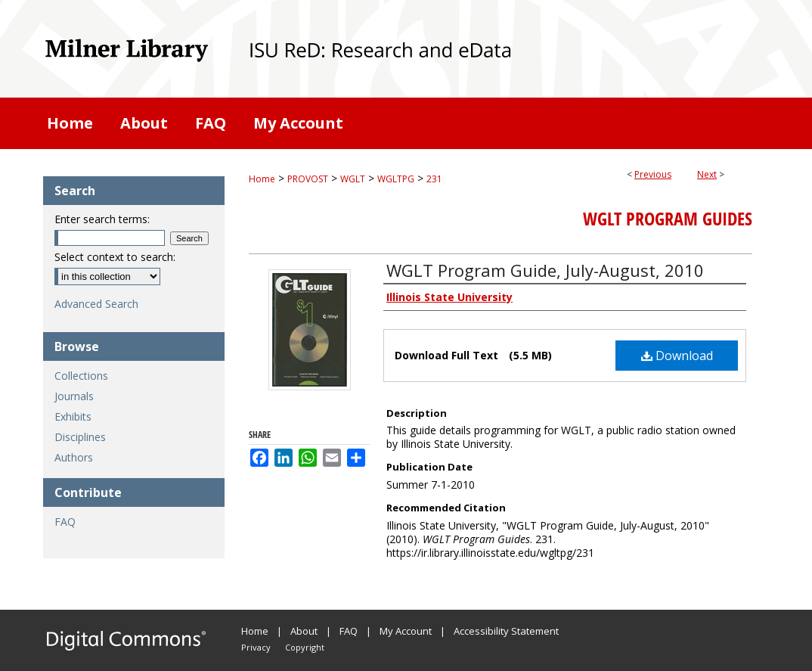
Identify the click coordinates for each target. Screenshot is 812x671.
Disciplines (80, 437)
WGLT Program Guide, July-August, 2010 (545, 270)
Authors (74, 457)
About (304, 631)
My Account (406, 631)
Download (677, 356)
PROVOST (308, 179)
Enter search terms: (102, 219)
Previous (653, 174)
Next (707, 174)
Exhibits (73, 416)
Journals (74, 396)
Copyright (305, 647)
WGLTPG (396, 179)
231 (434, 179)
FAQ (65, 522)
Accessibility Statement (506, 631)
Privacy (256, 647)
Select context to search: (115, 257)
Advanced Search (96, 304)
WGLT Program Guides (668, 219)
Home (262, 179)
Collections (81, 376)
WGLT (353, 179)
